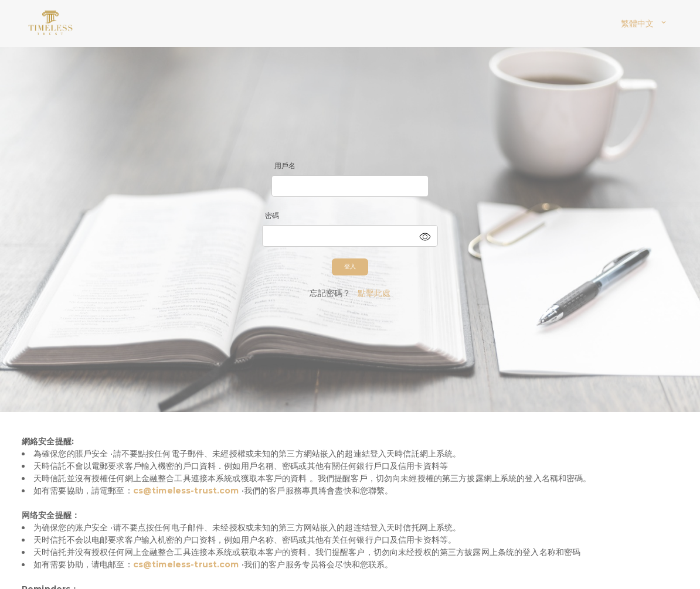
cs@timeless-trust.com (186, 491)
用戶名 (285, 166)
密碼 (272, 215)
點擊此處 (374, 293)
